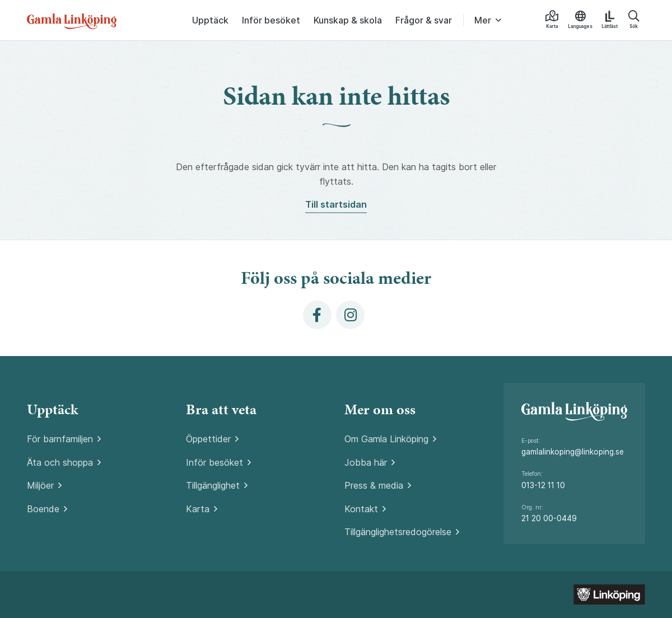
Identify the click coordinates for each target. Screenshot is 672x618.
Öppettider (208, 439)
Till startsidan (336, 204)
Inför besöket (271, 20)
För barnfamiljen (60, 439)
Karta (198, 509)
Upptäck (210, 20)
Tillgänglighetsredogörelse (398, 532)
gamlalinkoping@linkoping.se (573, 452)
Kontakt (361, 509)
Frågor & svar (424, 20)
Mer (483, 20)
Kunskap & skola (348, 20)
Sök (634, 20)
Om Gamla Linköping (386, 439)
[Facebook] (317, 315)
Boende (43, 509)
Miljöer (40, 485)
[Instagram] (350, 315)
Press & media (374, 485)
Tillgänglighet (213, 485)
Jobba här (366, 462)
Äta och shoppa (60, 462)
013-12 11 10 (543, 485)
